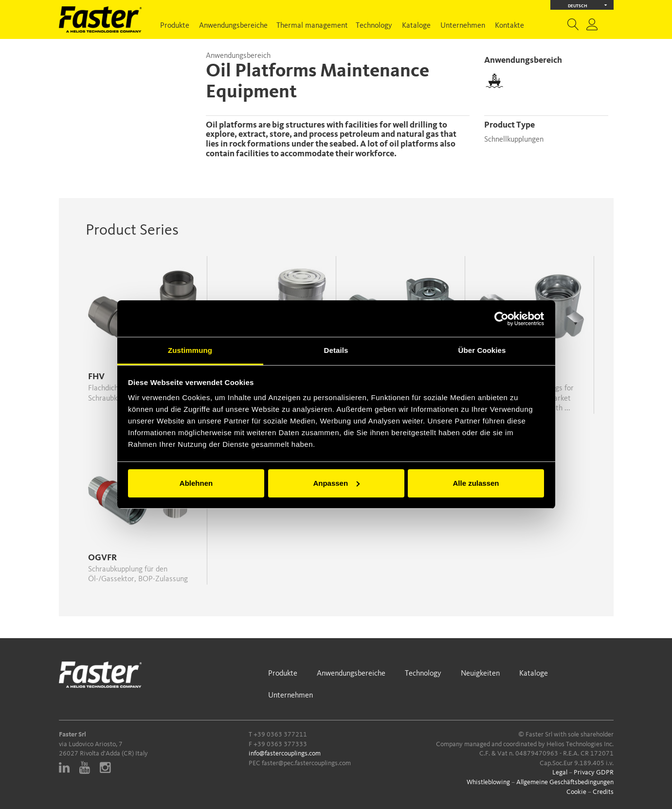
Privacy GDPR (594, 772)
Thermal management (312, 26)
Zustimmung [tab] (190, 350)
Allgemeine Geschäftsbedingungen (565, 782)
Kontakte (509, 26)
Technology (374, 26)
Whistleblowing (488, 782)
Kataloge (416, 26)
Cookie (576, 792)
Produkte (175, 26)
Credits (603, 792)
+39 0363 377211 (280, 735)
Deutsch (587, 5)
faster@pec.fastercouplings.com (306, 763)
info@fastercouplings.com (285, 754)
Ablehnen (196, 483)
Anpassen (336, 483)
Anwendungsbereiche (233, 26)
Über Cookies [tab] (482, 350)
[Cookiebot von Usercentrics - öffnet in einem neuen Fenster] (501, 319)
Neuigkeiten (480, 674)
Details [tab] (336, 350)
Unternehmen (463, 26)
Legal (560, 772)
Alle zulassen (476, 483)
